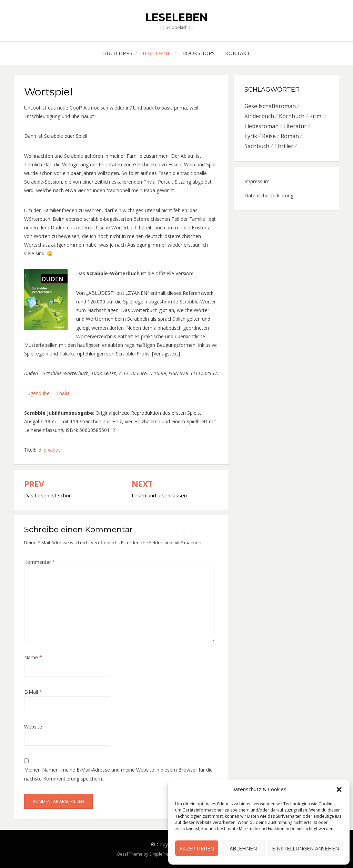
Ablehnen (243, 848)
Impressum (257, 181)
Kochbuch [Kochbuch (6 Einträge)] (292, 116)
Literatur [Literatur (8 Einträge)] (295, 126)
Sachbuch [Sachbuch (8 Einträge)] (257, 146)
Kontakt (238, 53)
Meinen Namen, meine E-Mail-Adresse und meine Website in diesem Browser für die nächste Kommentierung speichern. (118, 774)
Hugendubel (37, 393)
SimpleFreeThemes (168, 854)
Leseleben (176, 17)
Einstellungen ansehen (305, 848)
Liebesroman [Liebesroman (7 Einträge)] (261, 126)
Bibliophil (157, 53)
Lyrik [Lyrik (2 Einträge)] (251, 136)
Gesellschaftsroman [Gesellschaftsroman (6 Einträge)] (270, 106)
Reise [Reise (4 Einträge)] (269, 136)
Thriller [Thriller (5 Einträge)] (284, 146)
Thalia (63, 393)
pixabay (52, 450)
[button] (339, 789)
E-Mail (33, 692)
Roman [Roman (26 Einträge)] (290, 136)
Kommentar (40, 562)
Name (33, 657)
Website (33, 727)
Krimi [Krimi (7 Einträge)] (316, 116)
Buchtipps (118, 53)
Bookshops (199, 53)
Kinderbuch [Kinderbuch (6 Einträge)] (259, 116)
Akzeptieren (197, 848)
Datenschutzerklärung (269, 195)
